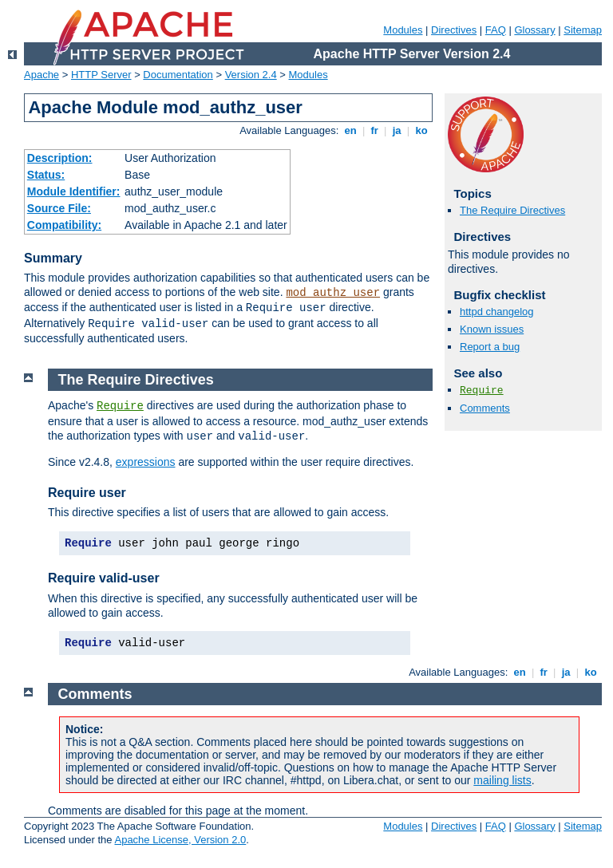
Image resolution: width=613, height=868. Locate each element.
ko (421, 130)
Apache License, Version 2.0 (180, 840)
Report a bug (490, 347)
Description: (60, 158)
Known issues (492, 329)
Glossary (534, 30)
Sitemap (583, 30)
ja (397, 130)
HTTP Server (101, 75)
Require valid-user (104, 578)
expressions (146, 462)
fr (375, 130)
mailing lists (502, 780)
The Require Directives (512, 210)
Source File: (59, 208)
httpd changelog (497, 312)
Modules (403, 30)
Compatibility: (64, 225)
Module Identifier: (74, 191)
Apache (42, 75)
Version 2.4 (251, 75)
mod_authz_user (333, 293)
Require (482, 391)
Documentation (178, 75)
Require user (87, 493)
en (350, 130)
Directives (454, 30)
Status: (46, 175)
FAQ (496, 30)
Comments (485, 408)
